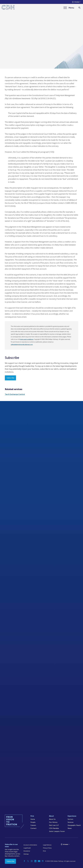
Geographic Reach (74, 825)
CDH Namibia (54, 828)
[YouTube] (39, 861)
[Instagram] (32, 861)
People (33, 822)
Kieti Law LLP (54, 825)
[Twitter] (28, 861)
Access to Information (30, 845)
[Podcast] (43, 861)
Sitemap (26, 854)
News (70, 828)
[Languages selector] (76, 2)
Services (71, 822)
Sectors (70, 819)
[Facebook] (24, 861)
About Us (52, 819)
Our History (53, 822)
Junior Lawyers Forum (57, 831)
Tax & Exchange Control (15, 394)
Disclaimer (27, 851)
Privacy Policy (47, 848)
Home (33, 819)
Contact (33, 828)
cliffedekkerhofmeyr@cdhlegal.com (22, 345)
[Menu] (69, 8)
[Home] (8, 8)
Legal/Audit (27, 848)
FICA (44, 851)
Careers (33, 825)
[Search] (79, 8)
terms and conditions (27, 339)
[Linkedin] (35, 861)
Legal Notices (47, 845)
